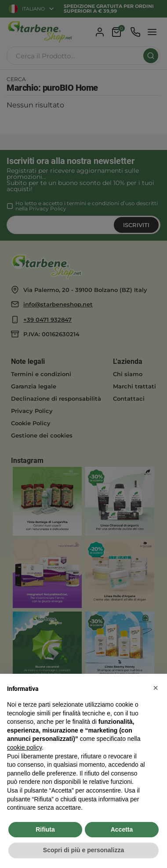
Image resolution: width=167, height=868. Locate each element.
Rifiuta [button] (45, 829)
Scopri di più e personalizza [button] (83, 850)
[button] (156, 688)
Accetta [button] (122, 829)
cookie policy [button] (24, 747)
